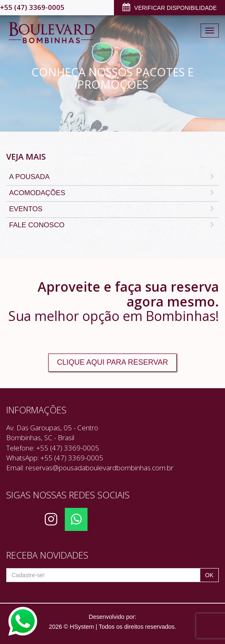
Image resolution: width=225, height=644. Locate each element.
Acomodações (112, 193)
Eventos (112, 210)
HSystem (82, 627)
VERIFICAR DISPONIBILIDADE (169, 8)
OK (209, 575)
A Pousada (112, 177)
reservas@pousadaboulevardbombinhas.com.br (99, 468)
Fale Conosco (112, 226)
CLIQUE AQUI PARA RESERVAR (112, 362)
